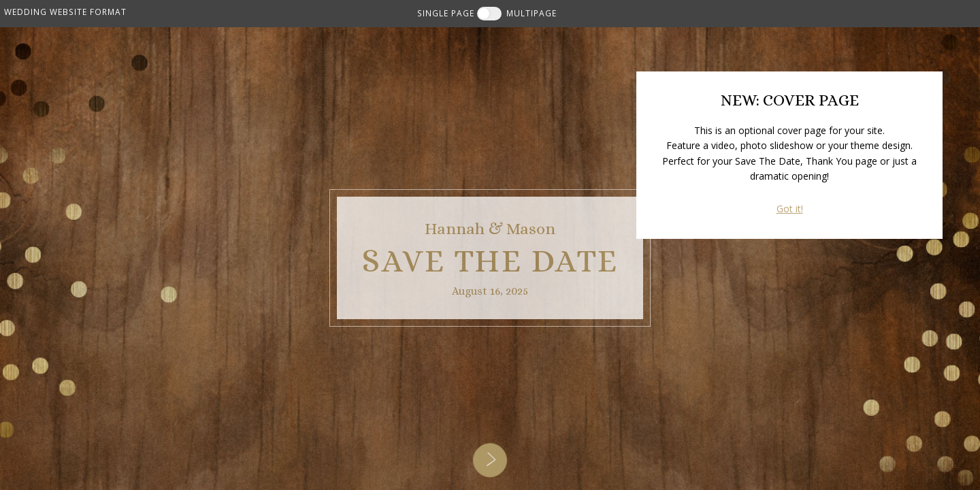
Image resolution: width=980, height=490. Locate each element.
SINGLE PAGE (446, 13)
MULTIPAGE (532, 13)
